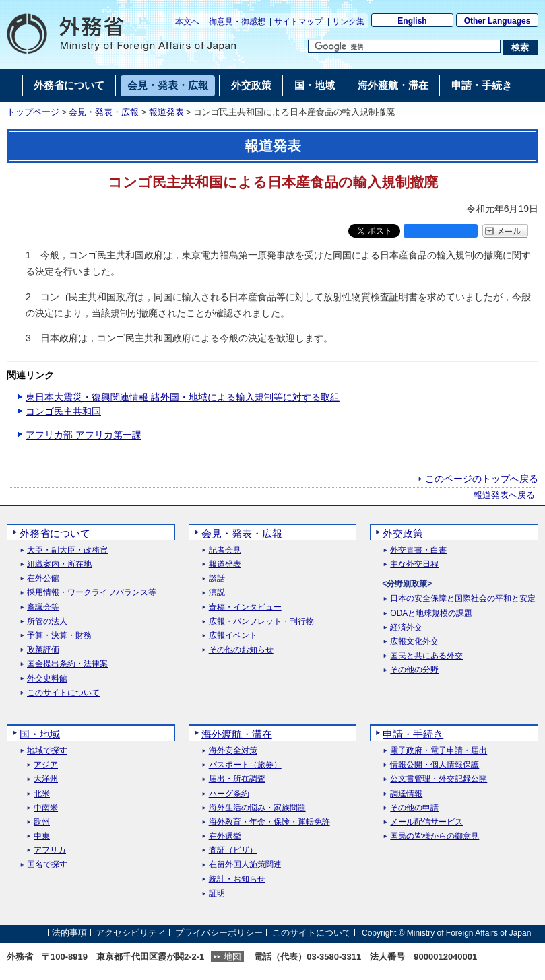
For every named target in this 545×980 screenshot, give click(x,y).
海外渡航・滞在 (237, 734)
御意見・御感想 (237, 22)
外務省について (55, 533)
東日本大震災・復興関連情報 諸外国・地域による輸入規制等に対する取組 (183, 397)
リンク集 (348, 22)
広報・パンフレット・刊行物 (261, 622)
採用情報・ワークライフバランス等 (92, 593)
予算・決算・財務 (59, 636)
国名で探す (47, 865)
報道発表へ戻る (504, 495)
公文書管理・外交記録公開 (439, 779)
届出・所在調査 (237, 779)
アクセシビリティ (131, 933)
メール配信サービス (426, 822)
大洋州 (46, 779)
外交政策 (403, 533)
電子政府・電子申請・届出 (439, 751)
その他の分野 (414, 670)
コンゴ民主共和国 (63, 411)
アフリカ (50, 850)
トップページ (33, 112)
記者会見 (225, 550)
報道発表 (166, 112)
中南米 (46, 808)
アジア (46, 765)
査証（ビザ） (233, 850)
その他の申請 (414, 808)
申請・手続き (413, 734)
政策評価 (43, 650)
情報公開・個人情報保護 (435, 765)
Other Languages (498, 21)
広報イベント (233, 636)
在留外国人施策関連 (245, 865)
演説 (217, 593)
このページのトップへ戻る (482, 479)
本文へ (187, 22)
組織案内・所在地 (59, 564)
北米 (42, 794)
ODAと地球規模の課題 (431, 614)
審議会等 (43, 607)
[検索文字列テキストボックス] (404, 46)
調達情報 (406, 794)
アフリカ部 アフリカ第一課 (84, 435)
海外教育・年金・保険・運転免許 (269, 822)
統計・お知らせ (237, 879)
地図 (232, 957)
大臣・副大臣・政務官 (67, 550)
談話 (217, 579)
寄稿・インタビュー (245, 607)
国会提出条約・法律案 (67, 664)
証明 (217, 894)
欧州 (42, 822)
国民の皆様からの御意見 (435, 836)
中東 (42, 836)
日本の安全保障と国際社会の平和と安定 (463, 599)
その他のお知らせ (241, 650)
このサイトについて (63, 693)
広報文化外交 (414, 642)
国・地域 (40, 734)
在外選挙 (225, 836)
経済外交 (406, 628)
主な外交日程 (414, 564)
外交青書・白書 (418, 550)
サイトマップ (298, 22)
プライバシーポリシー (219, 933)
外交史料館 (47, 679)
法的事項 (69, 933)
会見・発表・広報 (104, 112)
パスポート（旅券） (245, 765)
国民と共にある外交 (426, 656)
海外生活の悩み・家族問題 (257, 808)
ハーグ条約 (229, 794)
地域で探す (47, 751)
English (412, 21)
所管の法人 (47, 622)
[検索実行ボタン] (520, 47)
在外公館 (43, 579)
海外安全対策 (233, 751)
